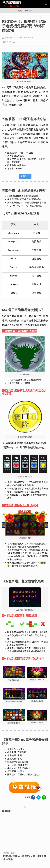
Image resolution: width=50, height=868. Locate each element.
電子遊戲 (28, 11)
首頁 (20, 11)
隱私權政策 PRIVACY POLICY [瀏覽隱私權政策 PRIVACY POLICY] (37, 859)
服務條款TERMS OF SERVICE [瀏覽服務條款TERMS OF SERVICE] (13, 859)
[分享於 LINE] (44, 797)
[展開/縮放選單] (46, 4)
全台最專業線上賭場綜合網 (25, 827)
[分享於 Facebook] (33, 797)
